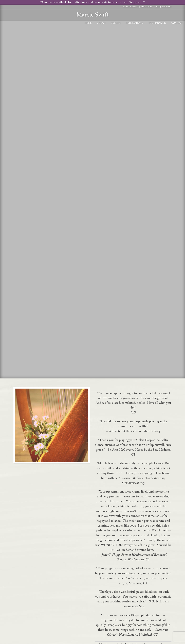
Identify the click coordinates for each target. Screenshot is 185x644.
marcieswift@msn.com (137, 7)
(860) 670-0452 (163, 7)
